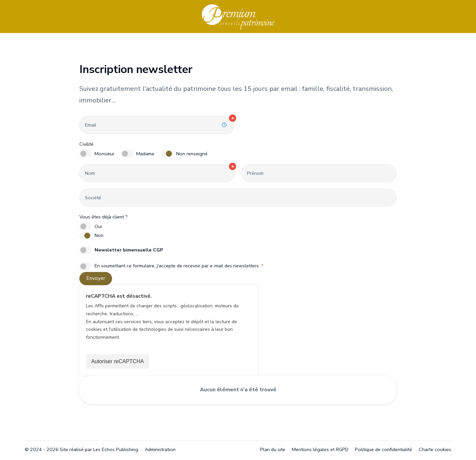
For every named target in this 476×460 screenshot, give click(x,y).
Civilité (86, 144)
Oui (98, 226)
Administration (160, 449)
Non (99, 235)
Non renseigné (192, 154)
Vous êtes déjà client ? (103, 217)
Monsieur (104, 154)
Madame (145, 154)
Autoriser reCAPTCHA (118, 361)
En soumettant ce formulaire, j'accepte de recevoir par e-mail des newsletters (179, 266)
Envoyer (96, 278)
